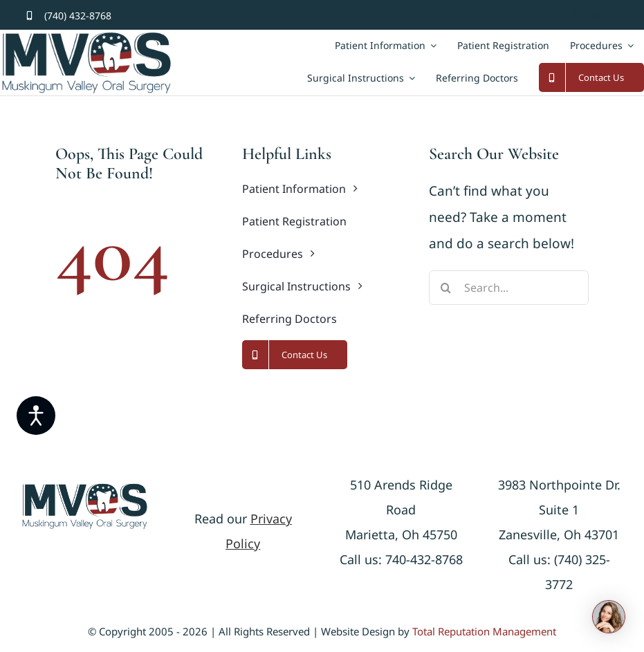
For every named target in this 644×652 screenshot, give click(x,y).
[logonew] (85, 489)
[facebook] (573, 16)
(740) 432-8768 (78, 16)
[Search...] (509, 288)
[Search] (446, 288)
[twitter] (596, 16)
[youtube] (619, 16)
